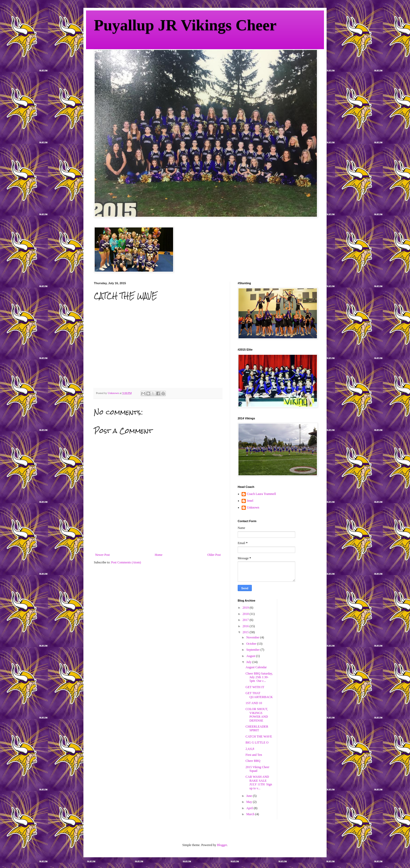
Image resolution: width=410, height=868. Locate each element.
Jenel (250, 501)
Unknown (253, 507)
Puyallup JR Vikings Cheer (185, 25)
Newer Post (102, 555)
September (253, 650)
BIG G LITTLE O (257, 743)
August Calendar (256, 667)
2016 (246, 626)
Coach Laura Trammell (261, 494)
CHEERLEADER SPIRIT (257, 728)
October (252, 644)
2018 (246, 614)
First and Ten (254, 755)
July (249, 662)
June (250, 796)
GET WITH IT (255, 687)
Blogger (222, 845)
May (250, 802)
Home (159, 555)
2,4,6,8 (250, 749)
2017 (246, 620)
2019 (246, 608)
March (251, 814)
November (253, 637)
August (251, 656)
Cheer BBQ (253, 761)
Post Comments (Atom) (126, 562)
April (250, 808)
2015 (246, 632)
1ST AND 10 (254, 703)
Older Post (214, 555)
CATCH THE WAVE (259, 736)
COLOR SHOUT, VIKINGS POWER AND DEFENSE (257, 715)
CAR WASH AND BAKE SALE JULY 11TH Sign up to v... (259, 782)
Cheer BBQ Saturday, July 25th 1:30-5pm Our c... (259, 677)
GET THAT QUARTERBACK (259, 695)
